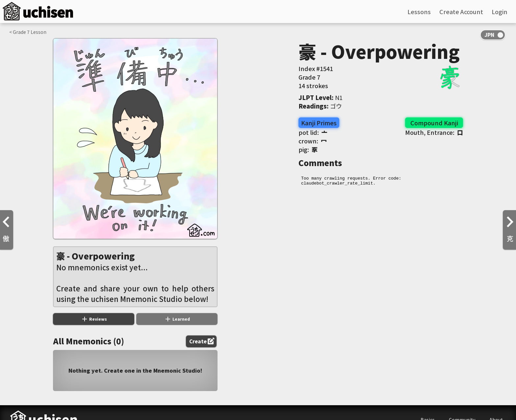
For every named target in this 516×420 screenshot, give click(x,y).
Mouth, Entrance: (434, 132)
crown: (313, 141)
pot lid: (313, 132)
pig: (308, 149)
